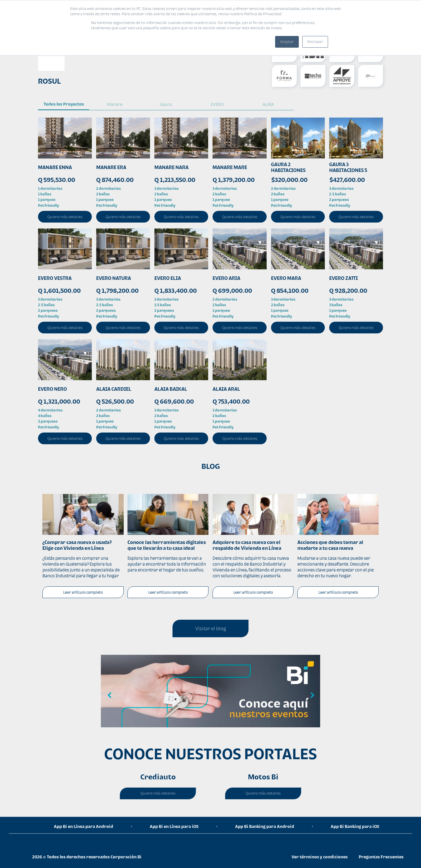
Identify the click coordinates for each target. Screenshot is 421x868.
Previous (110, 695)
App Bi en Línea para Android (83, 826)
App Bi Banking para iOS (355, 826)
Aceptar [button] (287, 42)
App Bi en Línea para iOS (174, 826)
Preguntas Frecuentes (381, 857)
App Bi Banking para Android (265, 826)
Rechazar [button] (315, 42)
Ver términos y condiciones (320, 857)
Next (311, 695)
